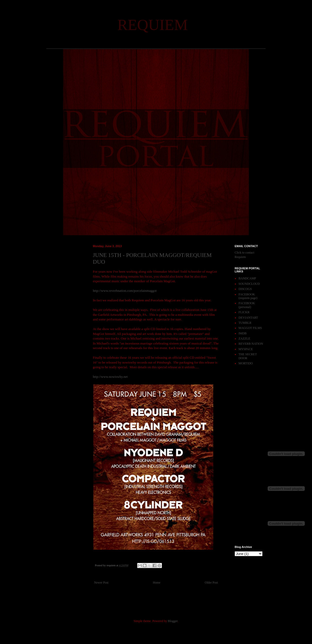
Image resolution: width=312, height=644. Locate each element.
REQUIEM (153, 25)
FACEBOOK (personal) (247, 305)
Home (157, 583)
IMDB (243, 333)
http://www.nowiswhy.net (110, 377)
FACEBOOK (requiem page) (248, 296)
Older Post (211, 583)
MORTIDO (246, 363)
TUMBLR (245, 323)
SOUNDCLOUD (249, 284)
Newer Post (101, 583)
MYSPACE (246, 349)
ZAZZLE (244, 339)
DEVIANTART (248, 318)
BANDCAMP (247, 278)
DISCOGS (245, 289)
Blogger (173, 621)
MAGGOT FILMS (250, 328)
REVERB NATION (251, 344)
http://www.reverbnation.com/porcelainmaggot (125, 291)
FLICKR (244, 312)
